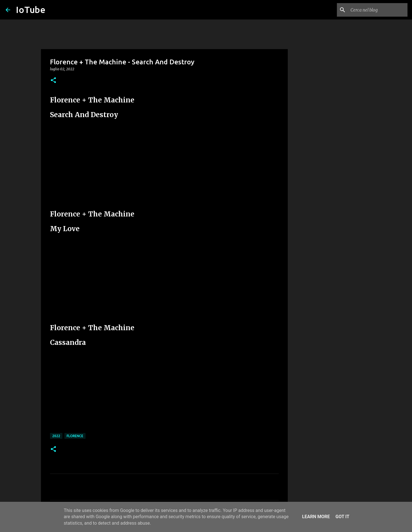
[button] (53, 81)
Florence (75, 436)
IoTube (31, 10)
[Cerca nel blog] (378, 10)
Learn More (316, 517)
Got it (342, 517)
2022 (56, 436)
